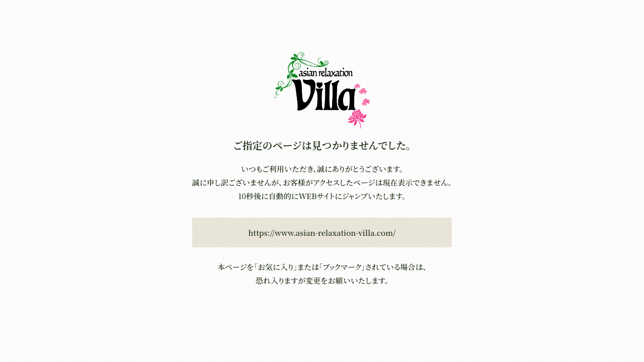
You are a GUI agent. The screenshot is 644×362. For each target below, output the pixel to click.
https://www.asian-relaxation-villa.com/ (322, 233)
